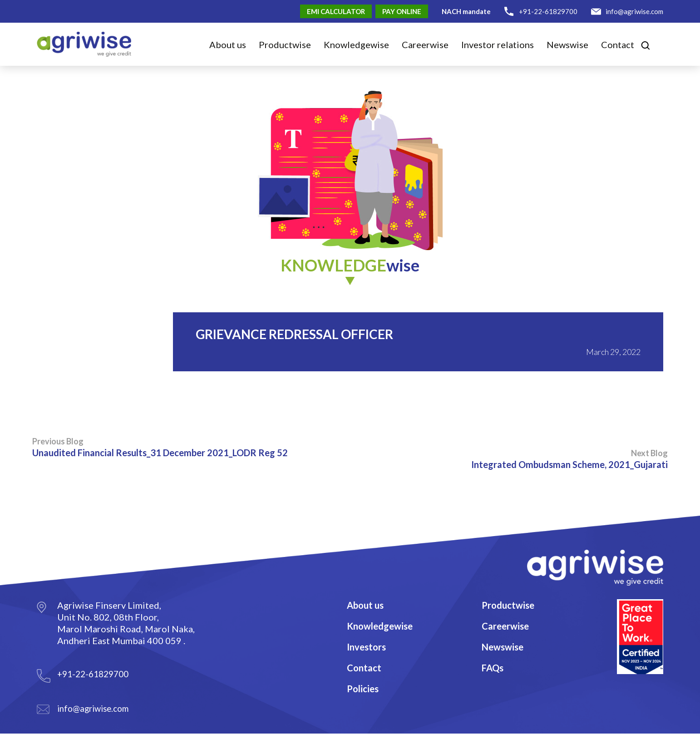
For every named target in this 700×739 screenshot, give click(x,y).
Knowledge (356, 44)
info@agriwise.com (634, 11)
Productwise (508, 605)
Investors (366, 647)
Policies (363, 689)
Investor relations (498, 44)
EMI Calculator (336, 11)
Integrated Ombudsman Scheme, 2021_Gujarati (569, 459)
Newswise (567, 44)
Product (285, 44)
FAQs (493, 668)
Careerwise (505, 626)
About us (228, 44)
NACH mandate (466, 11)
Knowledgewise (380, 626)
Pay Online (402, 11)
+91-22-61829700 (548, 11)
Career (425, 44)
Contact (618, 44)
